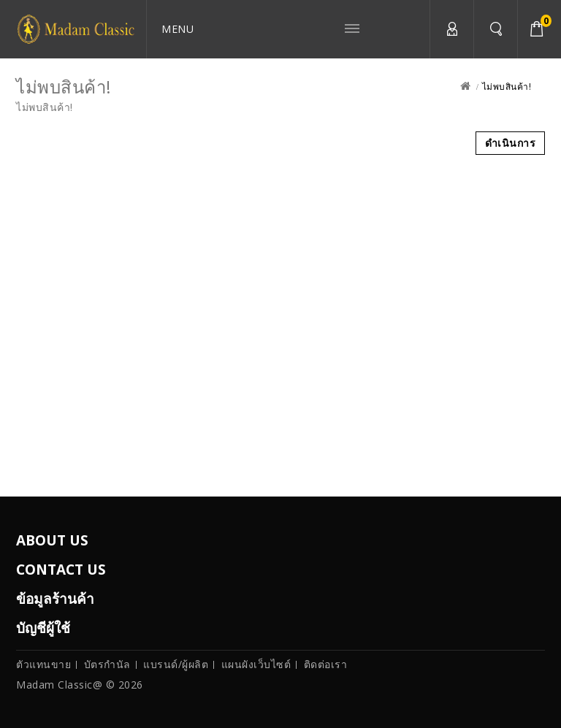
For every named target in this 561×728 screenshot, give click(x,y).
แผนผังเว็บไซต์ (256, 664)
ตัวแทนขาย (43, 664)
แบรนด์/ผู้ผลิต (176, 664)
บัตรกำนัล (107, 664)
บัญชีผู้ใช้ (451, 29)
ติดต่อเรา (326, 664)
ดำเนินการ (511, 143)
